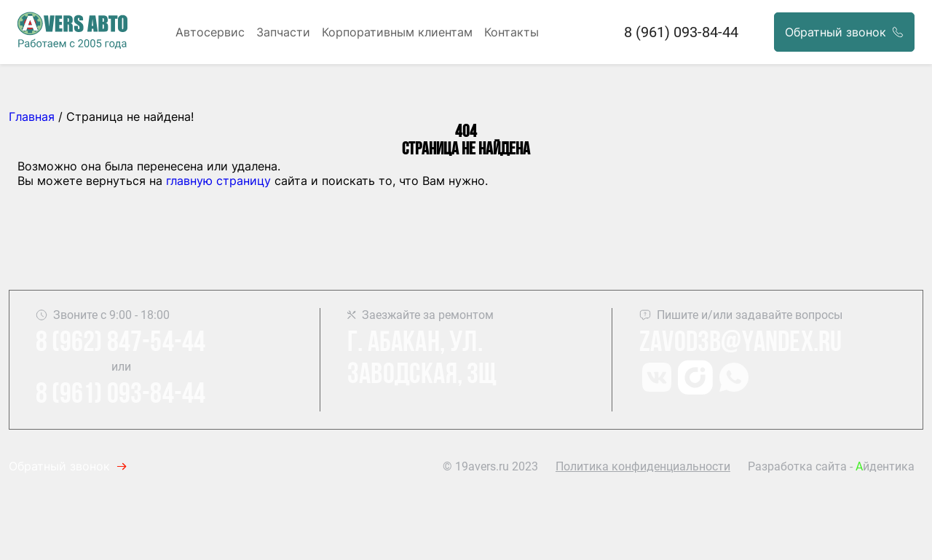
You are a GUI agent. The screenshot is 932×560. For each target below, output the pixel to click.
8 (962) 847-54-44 (121, 344)
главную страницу (218, 181)
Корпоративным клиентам (397, 32)
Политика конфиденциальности (643, 466)
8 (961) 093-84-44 (681, 32)
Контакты (512, 32)
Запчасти (283, 32)
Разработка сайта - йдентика (831, 466)
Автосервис (210, 32)
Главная (32, 117)
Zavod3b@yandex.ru (741, 344)
